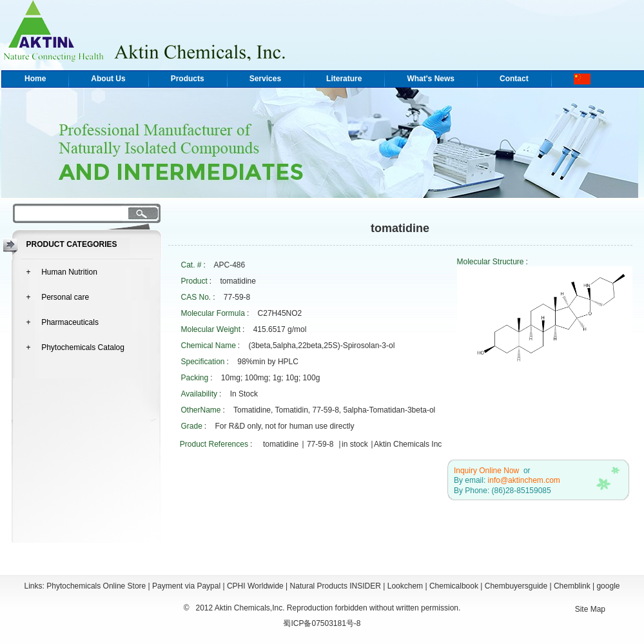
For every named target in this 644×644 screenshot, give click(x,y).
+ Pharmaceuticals (63, 322)
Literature (344, 79)
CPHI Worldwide (255, 586)
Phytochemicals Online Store (96, 586)
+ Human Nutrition (62, 272)
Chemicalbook (454, 586)
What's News (431, 79)
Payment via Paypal (186, 586)
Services (265, 79)
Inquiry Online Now (486, 471)
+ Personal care (58, 297)
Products (188, 79)
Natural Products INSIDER (336, 586)
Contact (514, 79)
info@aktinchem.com (524, 480)
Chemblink (572, 586)
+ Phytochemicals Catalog (75, 347)
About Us (108, 79)
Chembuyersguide (516, 586)
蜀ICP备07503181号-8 (322, 623)
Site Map (590, 609)
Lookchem (405, 586)
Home (35, 79)
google (608, 586)
